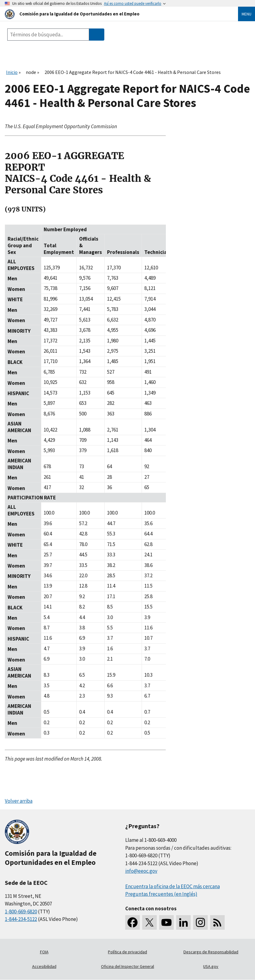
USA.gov (211, 966)
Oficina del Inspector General (127, 966)
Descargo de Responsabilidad (211, 952)
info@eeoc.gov (141, 871)
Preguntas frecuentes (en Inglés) (161, 894)
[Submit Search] (97, 35)
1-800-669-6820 (21, 912)
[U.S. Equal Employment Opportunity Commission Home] (114, 14)
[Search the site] (48, 35)
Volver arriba (19, 801)
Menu (247, 14)
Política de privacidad (127, 952)
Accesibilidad (44, 966)
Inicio (12, 72)
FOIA (44, 952)
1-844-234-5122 (21, 919)
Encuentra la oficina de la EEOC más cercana (173, 886)
